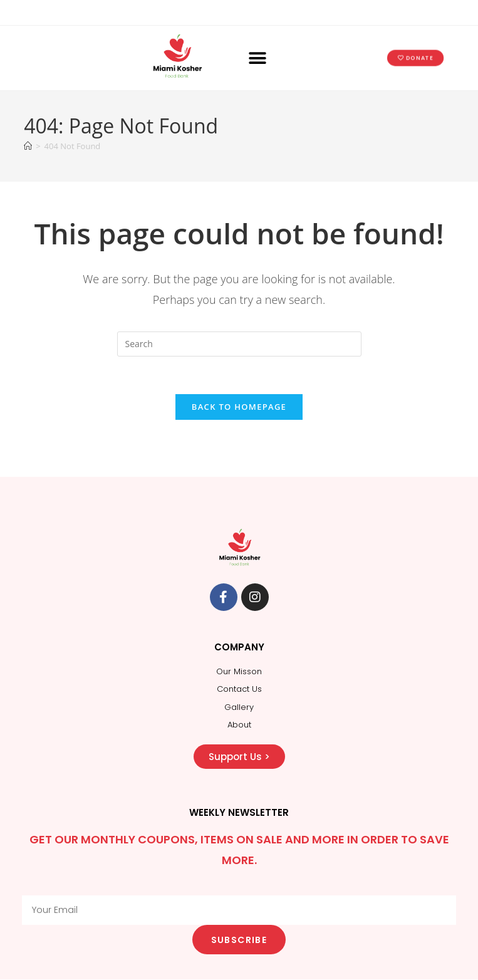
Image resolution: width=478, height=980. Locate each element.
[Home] (28, 146)
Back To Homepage (239, 407)
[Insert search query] (239, 344)
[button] (258, 58)
